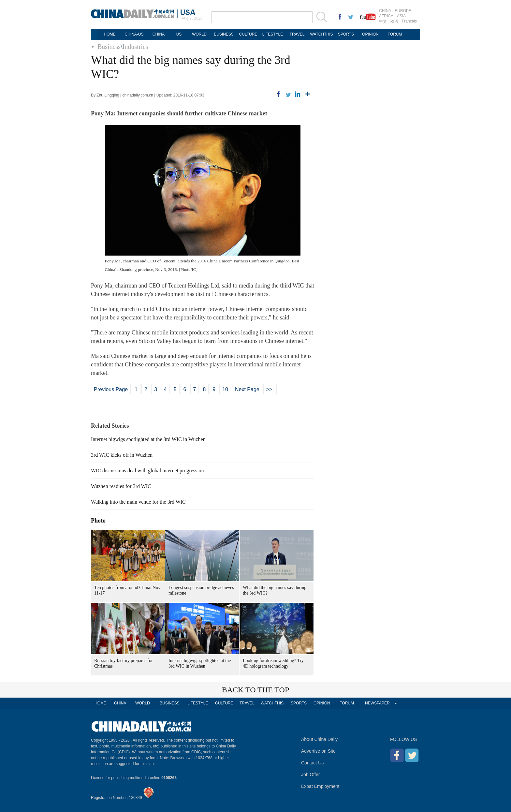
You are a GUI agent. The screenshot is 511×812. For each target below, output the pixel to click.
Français (409, 21)
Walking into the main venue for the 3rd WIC (138, 502)
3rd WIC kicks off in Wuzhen (122, 455)
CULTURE (248, 34)
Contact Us (312, 763)
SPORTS (346, 34)
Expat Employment (320, 786)
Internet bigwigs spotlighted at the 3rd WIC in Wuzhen (148, 439)
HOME (110, 34)
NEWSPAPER (377, 703)
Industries (135, 47)
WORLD (199, 34)
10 (225, 389)
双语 (394, 22)
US (179, 34)
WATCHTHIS (322, 34)
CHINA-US (134, 34)
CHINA (385, 11)
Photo (98, 521)
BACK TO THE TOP (256, 690)
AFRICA (386, 16)
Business (109, 47)
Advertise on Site (318, 751)
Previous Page (111, 389)
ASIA (401, 16)
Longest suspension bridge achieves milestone (201, 590)
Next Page (247, 389)
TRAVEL (297, 34)
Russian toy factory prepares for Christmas (124, 663)
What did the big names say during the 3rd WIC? (275, 590)
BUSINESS (224, 34)
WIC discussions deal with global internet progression (147, 471)
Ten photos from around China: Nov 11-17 (127, 590)
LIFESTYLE (273, 34)
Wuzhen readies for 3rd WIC (121, 486)
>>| (270, 389)
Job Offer (310, 775)
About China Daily (319, 739)
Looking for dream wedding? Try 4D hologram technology (273, 663)
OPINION (370, 34)
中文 (383, 22)
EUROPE (403, 11)
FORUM (395, 34)
